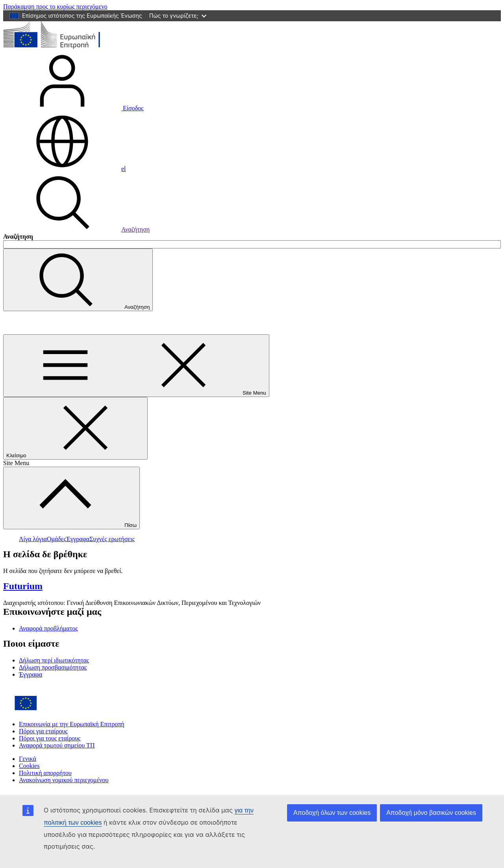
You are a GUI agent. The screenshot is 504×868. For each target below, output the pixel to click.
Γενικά (28, 759)
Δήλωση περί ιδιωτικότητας (54, 660)
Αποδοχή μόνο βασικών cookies (431, 813)
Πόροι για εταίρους (43, 731)
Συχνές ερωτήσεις (112, 539)
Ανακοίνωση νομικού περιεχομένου (64, 780)
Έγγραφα (78, 539)
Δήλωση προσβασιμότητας (53, 667)
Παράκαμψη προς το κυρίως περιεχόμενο (55, 6)
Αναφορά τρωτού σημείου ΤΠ (57, 745)
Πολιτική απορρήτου (45, 773)
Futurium (21, 323)
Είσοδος (73, 108)
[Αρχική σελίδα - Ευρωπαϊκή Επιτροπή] (60, 47)
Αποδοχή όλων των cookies (332, 813)
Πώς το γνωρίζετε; (178, 16)
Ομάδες (57, 539)
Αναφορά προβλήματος (48, 628)
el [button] (65, 169)
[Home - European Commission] (60, 711)
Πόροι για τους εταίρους (50, 738)
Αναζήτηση (76, 229)
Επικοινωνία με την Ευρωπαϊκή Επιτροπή (72, 724)
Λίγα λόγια (33, 539)
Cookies (29, 766)
